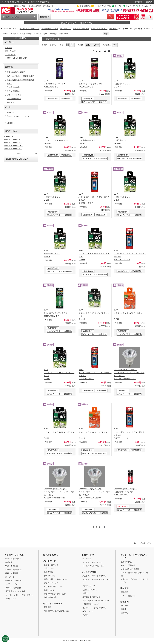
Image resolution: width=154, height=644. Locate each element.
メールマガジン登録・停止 (93, 566)
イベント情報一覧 (128, 596)
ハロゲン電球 (42, 34)
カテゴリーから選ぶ (11, 17)
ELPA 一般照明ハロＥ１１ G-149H (87, 140)
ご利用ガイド (48, 6)
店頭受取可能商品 (14, 99)
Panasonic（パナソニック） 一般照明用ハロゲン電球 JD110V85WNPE (125, 492)
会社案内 (149, 2)
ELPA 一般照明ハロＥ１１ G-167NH (122, 84)
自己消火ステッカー (81, 29)
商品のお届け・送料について (56, 579)
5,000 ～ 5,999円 (13, 149)
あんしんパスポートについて (94, 576)
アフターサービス (51, 583)
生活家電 (43, 17)
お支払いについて (90, 590)
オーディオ (10, 577)
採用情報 (139, 2)
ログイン (118, 6)
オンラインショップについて (94, 608)
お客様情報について (91, 604)
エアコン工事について (91, 597)
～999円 (10, 136)
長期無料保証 (126, 562)
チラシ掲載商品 (13, 91)
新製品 (10, 84)
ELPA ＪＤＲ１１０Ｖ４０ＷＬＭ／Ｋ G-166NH (56, 140)
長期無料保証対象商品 (16, 72)
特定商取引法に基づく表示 (55, 594)
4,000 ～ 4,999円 (14, 146)
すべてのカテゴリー (13, 559)
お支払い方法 (49, 576)
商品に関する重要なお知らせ (56, 611)
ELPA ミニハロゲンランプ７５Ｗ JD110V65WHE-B (55, 84)
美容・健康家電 (12, 573)
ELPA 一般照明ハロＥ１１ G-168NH (52, 197)
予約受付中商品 (13, 87)
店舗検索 (125, 592)
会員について (49, 568)
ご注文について (89, 586)
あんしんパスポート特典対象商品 (20, 76)
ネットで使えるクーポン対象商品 (20, 80)
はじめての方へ (21, 6)
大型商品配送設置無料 (130, 569)
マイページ (130, 6)
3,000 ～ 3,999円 (13, 143)
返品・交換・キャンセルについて (96, 601)
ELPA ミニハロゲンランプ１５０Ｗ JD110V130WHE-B (55, 313)
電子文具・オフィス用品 (15, 591)
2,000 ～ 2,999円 (13, 140)
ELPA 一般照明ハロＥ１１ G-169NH (122, 140)
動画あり (11, 102)
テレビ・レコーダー (13, 581)
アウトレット (11, 599)
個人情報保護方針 (51, 597)
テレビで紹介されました (29, 29)
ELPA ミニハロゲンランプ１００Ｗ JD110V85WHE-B (90, 84)
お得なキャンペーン (99, 29)
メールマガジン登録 (103, 6)
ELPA (12, 113)
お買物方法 (48, 572)
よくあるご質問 (35, 6)
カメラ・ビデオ (12, 584)
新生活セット (66, 29)
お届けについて (89, 593)
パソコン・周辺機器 (13, 588)
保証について (88, 611)
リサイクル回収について (54, 587)
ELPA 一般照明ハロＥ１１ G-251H (52, 254)
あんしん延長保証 (128, 565)
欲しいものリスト (146, 6)
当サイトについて (51, 565)
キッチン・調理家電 (13, 570)
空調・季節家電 (12, 566)
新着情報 (48, 607)
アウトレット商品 (14, 95)
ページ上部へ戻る (144, 543)
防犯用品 (113, 29)
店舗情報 (124, 588)
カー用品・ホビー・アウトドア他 (19, 595)
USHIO (12, 123)
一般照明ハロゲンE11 (59, 34)
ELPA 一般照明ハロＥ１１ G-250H (122, 197)
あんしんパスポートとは (92, 562)
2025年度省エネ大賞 (50, 29)
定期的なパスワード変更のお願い (77, 23)
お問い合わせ (49, 590)
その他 (85, 615)
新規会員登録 (85, 6)
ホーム (6, 34)
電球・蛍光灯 (27, 34)
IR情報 (124, 609)
